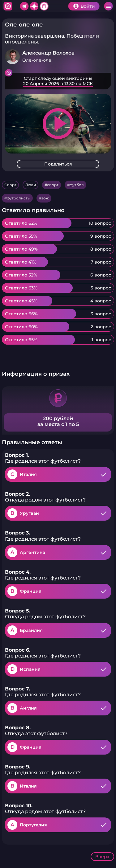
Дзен (34, 6)
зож (45, 198)
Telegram (24, 6)
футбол (77, 185)
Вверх (102, 857)
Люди (30, 185)
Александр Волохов (48, 53)
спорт (53, 185)
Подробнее (58, 81)
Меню (108, 6)
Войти (88, 6)
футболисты (19, 198)
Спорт (10, 185)
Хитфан (8, 6)
